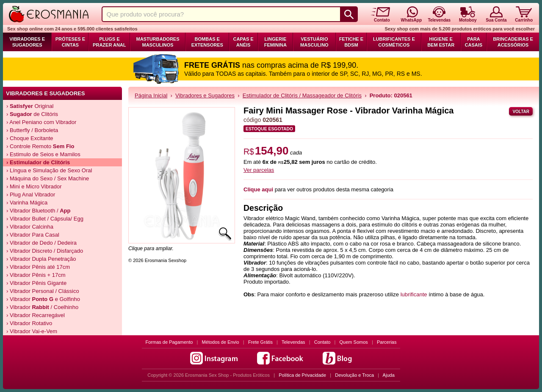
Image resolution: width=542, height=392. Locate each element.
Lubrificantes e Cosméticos (394, 42)
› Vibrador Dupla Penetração (41, 259)
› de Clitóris (32, 114)
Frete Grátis (260, 342)
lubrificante (414, 294)
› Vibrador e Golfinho (43, 299)
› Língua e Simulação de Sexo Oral (49, 170)
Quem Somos (354, 342)
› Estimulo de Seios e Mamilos (43, 154)
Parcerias (387, 342)
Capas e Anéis (243, 42)
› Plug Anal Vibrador (31, 195)
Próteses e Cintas (70, 42)
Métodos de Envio (221, 342)
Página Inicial (151, 95)
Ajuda (389, 375)
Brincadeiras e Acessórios (513, 42)
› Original (30, 106)
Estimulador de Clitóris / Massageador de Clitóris (302, 95)
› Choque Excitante (30, 138)
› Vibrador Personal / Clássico (43, 291)
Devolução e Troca (354, 375)
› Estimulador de (38, 162)
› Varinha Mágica (27, 203)
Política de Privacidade (302, 375)
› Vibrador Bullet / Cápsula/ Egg (45, 219)
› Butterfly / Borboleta (32, 130)
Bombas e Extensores (207, 42)
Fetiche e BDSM (351, 42)
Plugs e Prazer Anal (109, 42)
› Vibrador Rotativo (29, 323)
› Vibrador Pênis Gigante (36, 283)
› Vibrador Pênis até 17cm (38, 267)
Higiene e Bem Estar (441, 42)
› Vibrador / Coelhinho (42, 307)
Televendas (293, 342)
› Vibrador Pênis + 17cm (36, 275)
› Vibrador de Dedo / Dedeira (41, 243)
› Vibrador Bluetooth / (39, 211)
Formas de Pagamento (169, 342)
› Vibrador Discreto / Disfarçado (45, 251)
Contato (322, 342)
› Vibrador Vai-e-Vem (32, 331)
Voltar (521, 112)
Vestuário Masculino (314, 42)
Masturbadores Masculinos (158, 42)
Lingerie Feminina (275, 42)
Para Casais (474, 42)
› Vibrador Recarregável (36, 315)
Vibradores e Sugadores (27, 42)
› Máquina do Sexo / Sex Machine (48, 178)
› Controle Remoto (40, 146)
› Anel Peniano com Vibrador (41, 122)
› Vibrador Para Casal (33, 235)
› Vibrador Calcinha (30, 227)
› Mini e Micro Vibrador (34, 186)
